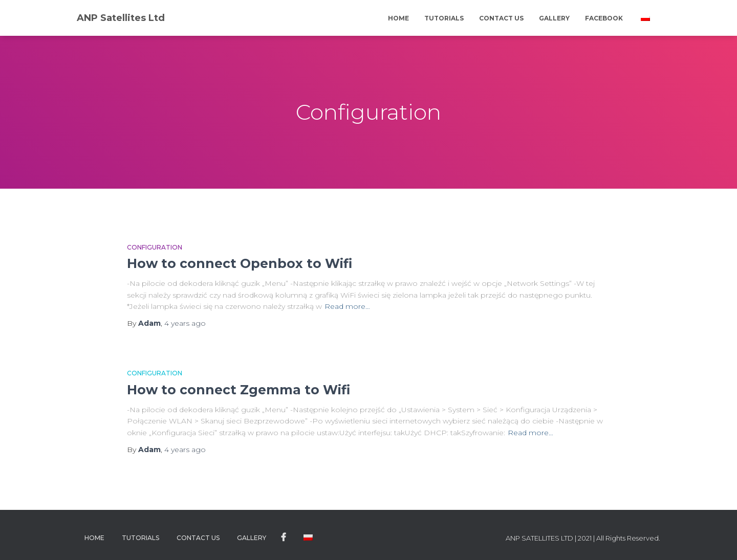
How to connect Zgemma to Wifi (239, 390)
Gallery (554, 18)
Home (398, 18)
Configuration (155, 247)
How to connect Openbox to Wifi (240, 263)
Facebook (604, 18)
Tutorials (444, 18)
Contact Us (501, 18)
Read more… (347, 306)
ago (185, 323)
